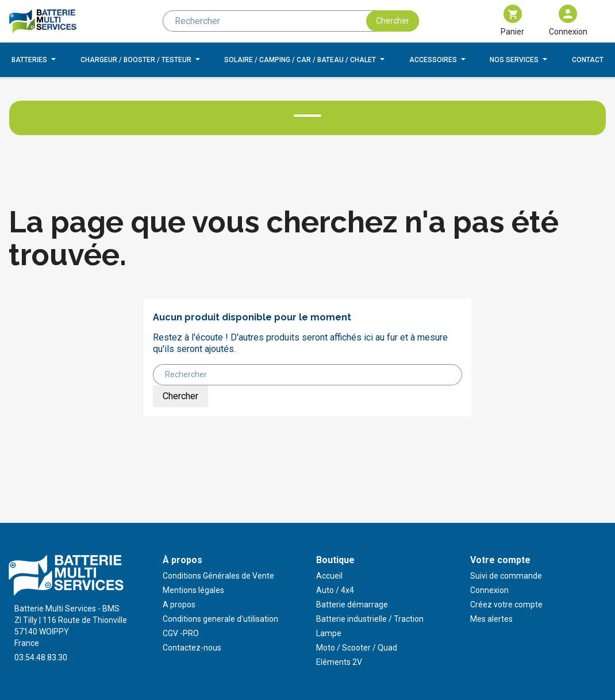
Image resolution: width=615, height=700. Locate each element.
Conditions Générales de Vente (218, 576)
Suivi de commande (506, 576)
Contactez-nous (192, 648)
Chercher (393, 21)
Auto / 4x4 (335, 590)
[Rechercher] (291, 21)
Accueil (329, 576)
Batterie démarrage (352, 605)
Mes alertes (491, 619)
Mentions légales (193, 590)
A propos (179, 605)
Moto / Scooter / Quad (357, 648)
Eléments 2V (339, 662)
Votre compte (500, 560)
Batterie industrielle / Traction (370, 619)
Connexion (489, 590)
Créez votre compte (506, 605)
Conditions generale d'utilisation (220, 619)
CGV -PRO (181, 633)
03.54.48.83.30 (41, 657)
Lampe (329, 633)
